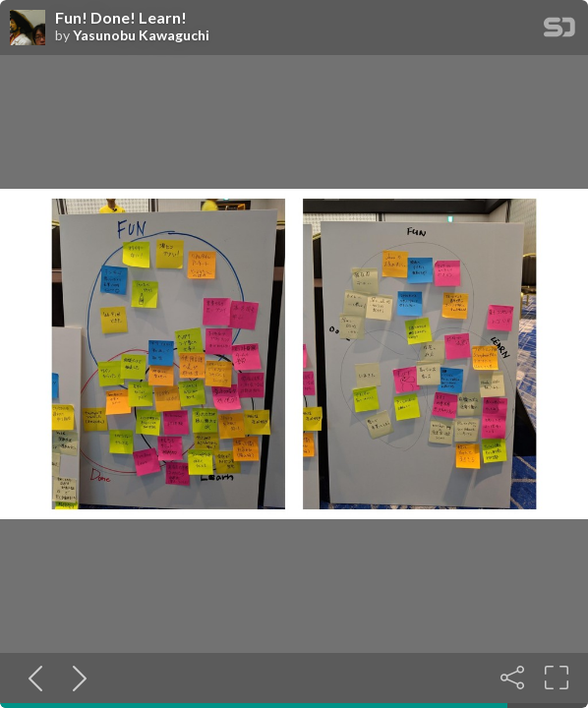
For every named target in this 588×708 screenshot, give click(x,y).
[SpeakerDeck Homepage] (559, 31)
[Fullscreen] (557, 678)
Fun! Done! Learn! (121, 18)
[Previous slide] (31, 678)
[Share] (512, 678)
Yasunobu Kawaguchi (141, 35)
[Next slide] (76, 678)
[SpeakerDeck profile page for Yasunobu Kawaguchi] (28, 29)
